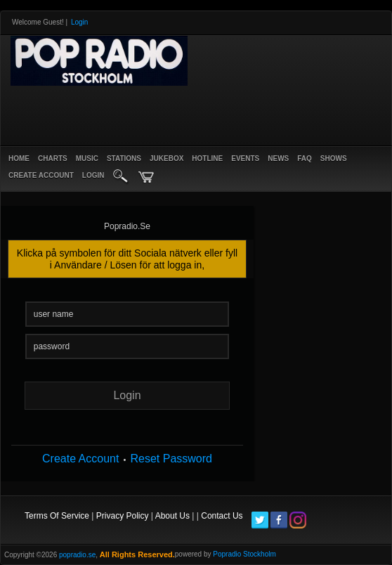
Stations (124, 158)
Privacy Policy (123, 516)
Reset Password (171, 459)
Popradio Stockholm (244, 554)
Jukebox (166, 158)
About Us (172, 516)
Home (19, 158)
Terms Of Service (57, 516)
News (278, 158)
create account (41, 175)
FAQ (305, 158)
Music (87, 158)
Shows (334, 158)
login (93, 175)
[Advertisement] (172, 114)
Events (245, 158)
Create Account (80, 459)
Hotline (207, 158)
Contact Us (222, 516)
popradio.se (77, 555)
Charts (53, 158)
